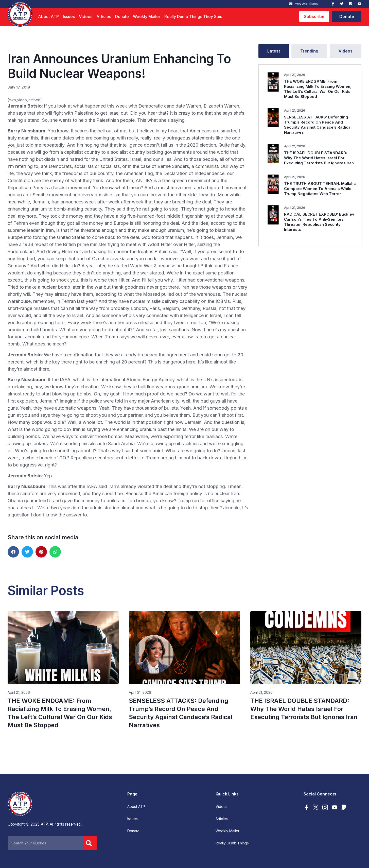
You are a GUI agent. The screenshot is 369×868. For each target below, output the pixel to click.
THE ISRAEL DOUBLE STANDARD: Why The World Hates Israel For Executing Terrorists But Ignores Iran (319, 158)
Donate (122, 16)
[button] (13, 552)
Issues (69, 16)
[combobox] (45, 843)
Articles (104, 16)
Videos (86, 16)
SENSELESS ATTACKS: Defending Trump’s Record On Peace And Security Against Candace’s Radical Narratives (318, 125)
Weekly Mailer (147, 16)
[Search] (90, 843)
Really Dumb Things (232, 843)
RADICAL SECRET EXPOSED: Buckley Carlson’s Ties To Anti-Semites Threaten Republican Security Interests (319, 222)
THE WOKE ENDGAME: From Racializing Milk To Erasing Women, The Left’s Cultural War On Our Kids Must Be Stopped (318, 89)
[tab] (274, 51)
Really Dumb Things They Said (193, 16)
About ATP (48, 16)
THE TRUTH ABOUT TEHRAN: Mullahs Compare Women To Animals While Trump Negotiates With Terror (320, 189)
